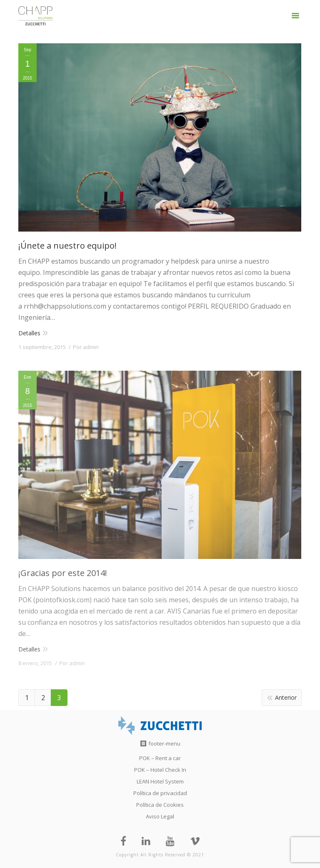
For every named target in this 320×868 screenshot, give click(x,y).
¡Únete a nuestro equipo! (67, 246)
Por (86, 347)
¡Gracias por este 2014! (63, 573)
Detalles (29, 333)
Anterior (286, 697)
